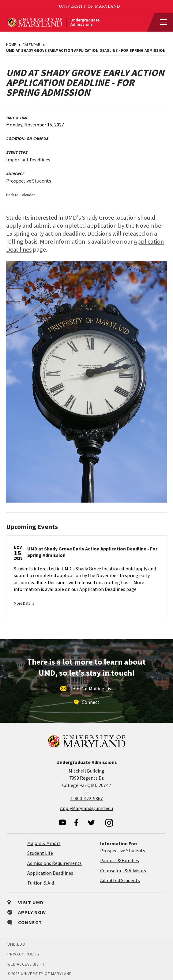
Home (11, 45)
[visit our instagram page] (109, 823)
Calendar (31, 45)
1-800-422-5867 (87, 798)
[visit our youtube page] (62, 822)
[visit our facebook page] (76, 823)
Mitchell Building (86, 771)
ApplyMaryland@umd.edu (86, 808)
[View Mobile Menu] (161, 22)
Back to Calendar (20, 195)
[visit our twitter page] (92, 823)
